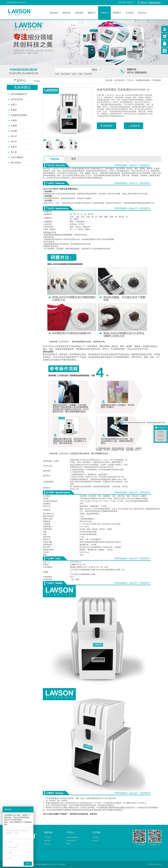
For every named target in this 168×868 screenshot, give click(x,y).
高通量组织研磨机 (143, 80)
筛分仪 (14, 136)
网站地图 (122, 3)
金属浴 (14, 110)
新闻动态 (67, 13)
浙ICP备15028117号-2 (74, 864)
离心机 (14, 152)
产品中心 (104, 13)
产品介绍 (54, 159)
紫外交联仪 (16, 163)
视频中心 (92, 13)
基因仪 (14, 147)
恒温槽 (14, 131)
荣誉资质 (79, 13)
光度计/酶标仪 (17, 157)
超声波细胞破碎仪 (19, 94)
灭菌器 (14, 126)
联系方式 (131, 3)
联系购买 (107, 126)
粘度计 (14, 105)
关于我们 (130, 13)
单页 (74, 159)
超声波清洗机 (17, 99)
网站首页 (54, 13)
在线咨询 (134, 126)
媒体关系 (48, 841)
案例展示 (117, 13)
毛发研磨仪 (157, 80)
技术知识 (48, 844)
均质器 (14, 120)
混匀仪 (14, 142)
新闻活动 (48, 837)
